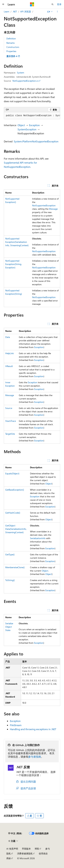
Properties (11, 51)
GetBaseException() (15, 490)
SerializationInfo (38, 538)
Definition (11, 38)
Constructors (13, 47)
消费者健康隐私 (25, 853)
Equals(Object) (12, 473)
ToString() (10, 580)
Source (9, 408)
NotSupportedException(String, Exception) (13, 264)
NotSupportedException (44, 205)
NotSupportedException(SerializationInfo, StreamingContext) (17, 242)
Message (53, 209)
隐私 (9, 853)
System (21, 73)
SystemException (27, 129)
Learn (7, 11)
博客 (37, 849)
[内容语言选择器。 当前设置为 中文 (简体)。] (15, 833)
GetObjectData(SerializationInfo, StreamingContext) (16, 529)
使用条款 (43, 853)
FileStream (16, 725)
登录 (59, 4)
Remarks (11, 43)
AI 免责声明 (12, 849)
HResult (9, 366)
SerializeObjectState (9, 627)
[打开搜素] (53, 4)
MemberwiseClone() (15, 567)
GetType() (10, 554)
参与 (48, 849)
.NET (15, 11)
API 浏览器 (26, 11)
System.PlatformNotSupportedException (36, 141)
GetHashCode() (13, 513)
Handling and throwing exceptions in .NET (33, 729)
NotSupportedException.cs (25, 81)
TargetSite (10, 434)
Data (8, 337)
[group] (32, 116)
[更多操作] (57, 12)
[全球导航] (3, 4)
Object (21, 125)
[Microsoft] (32, 4)
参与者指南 (35, 757)
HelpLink (9, 353)
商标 (9, 858)
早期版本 (26, 849)
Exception (34, 125)
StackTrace (11, 421)
